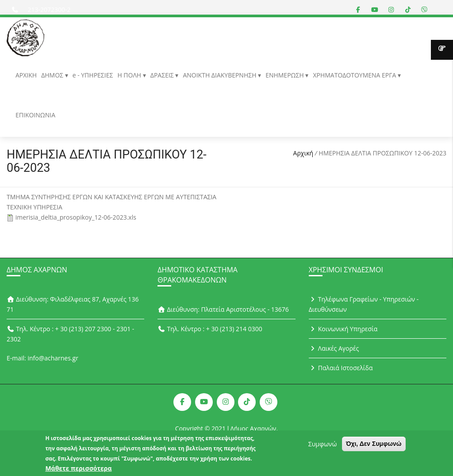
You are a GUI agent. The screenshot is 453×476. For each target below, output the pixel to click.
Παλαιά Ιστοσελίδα (341, 368)
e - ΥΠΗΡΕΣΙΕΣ (93, 75)
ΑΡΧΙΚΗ (26, 75)
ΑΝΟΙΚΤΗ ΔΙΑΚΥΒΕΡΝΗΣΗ (220, 75)
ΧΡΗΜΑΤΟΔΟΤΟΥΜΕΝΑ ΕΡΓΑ (355, 75)
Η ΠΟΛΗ (130, 75)
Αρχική (303, 153)
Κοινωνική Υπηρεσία (343, 329)
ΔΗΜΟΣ (53, 75)
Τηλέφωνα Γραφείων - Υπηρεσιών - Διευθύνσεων (364, 304)
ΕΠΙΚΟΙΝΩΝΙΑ (35, 115)
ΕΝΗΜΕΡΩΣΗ (285, 75)
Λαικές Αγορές (334, 348)
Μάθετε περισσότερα (78, 470)
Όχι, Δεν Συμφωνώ (374, 446)
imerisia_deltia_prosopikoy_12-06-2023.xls (76, 217)
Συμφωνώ (322, 446)
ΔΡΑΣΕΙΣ (163, 75)
